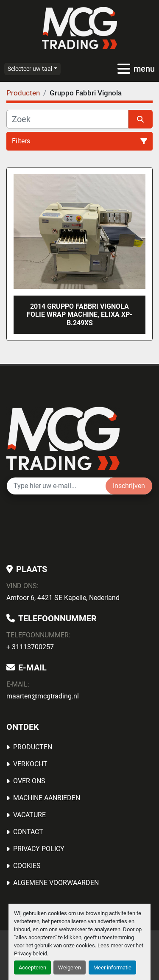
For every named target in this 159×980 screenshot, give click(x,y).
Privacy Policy (39, 849)
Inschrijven (129, 486)
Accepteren (32, 967)
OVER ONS (29, 781)
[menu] (124, 69)
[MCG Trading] (63, 438)
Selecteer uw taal (30, 69)
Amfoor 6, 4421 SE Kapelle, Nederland (63, 598)
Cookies (27, 866)
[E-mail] (56, 486)
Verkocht (30, 764)
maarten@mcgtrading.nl (43, 696)
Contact (28, 832)
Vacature (29, 815)
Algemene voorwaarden (56, 883)
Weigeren (70, 967)
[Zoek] (67, 119)
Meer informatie (112, 967)
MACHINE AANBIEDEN (47, 798)
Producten (33, 747)
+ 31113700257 (30, 647)
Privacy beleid (31, 953)
